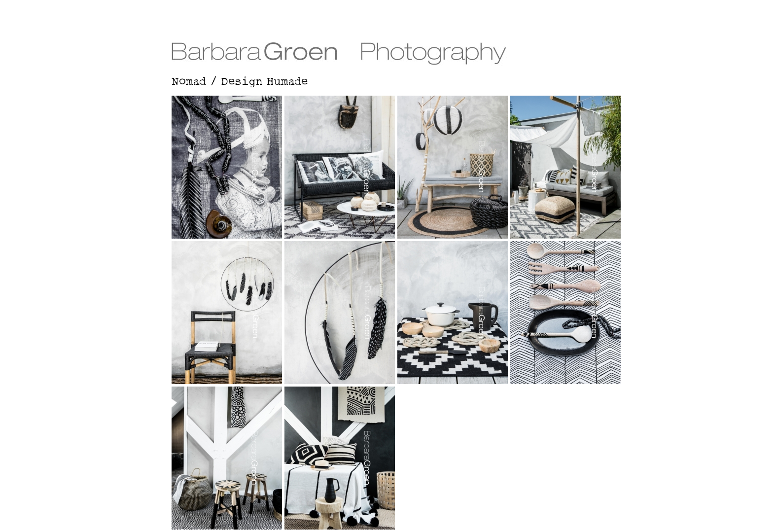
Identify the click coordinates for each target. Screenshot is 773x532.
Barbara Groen (386, 33)
